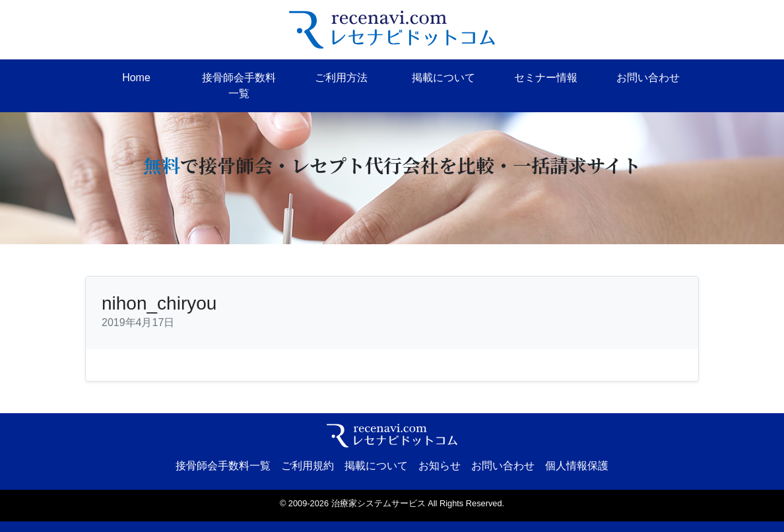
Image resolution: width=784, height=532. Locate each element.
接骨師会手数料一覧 (239, 85)
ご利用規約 (308, 466)
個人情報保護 (577, 466)
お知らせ (440, 466)
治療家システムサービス (378, 503)
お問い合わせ (648, 78)
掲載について (443, 78)
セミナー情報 (546, 78)
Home (136, 78)
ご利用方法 (341, 78)
